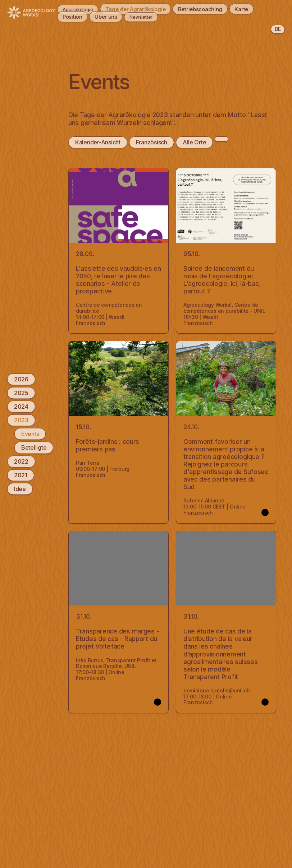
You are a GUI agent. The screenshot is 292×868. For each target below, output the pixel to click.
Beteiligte (34, 447)
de (278, 29)
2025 (21, 393)
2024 (21, 407)
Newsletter (149, 17)
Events (30, 434)
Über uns (107, 17)
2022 (21, 461)
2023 (21, 420)
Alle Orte (194, 142)
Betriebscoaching (215, 9)
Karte (261, 9)
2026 (21, 379)
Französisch (151, 142)
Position (69, 17)
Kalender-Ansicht (98, 142)
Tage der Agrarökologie (144, 9)
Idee (20, 489)
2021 (21, 475)
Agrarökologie (78, 9)
